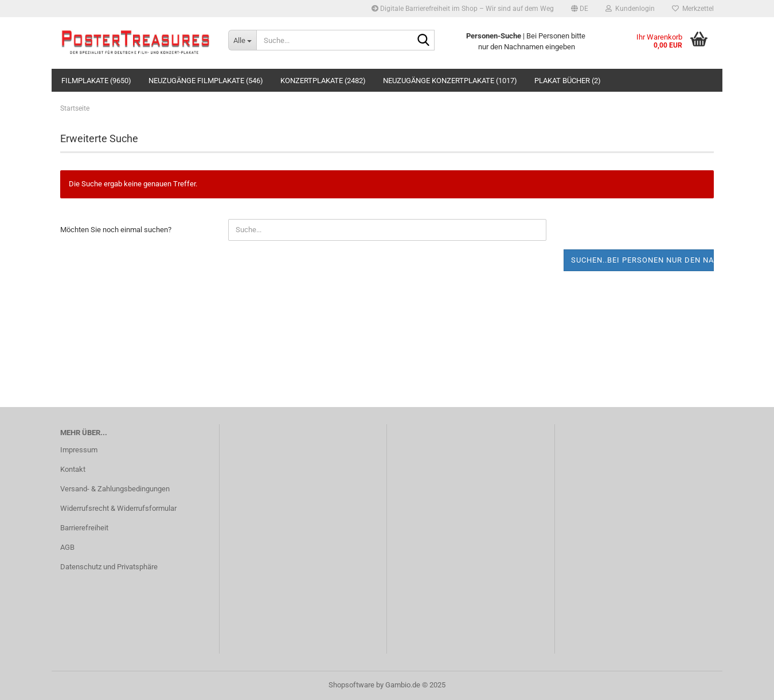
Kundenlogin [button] (630, 9)
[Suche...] (242, 40)
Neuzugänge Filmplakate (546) (206, 81)
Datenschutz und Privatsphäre (109, 567)
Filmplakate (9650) (96, 81)
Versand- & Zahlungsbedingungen (115, 489)
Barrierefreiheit (84, 528)
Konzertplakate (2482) (323, 81)
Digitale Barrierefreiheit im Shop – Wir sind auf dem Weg (463, 9)
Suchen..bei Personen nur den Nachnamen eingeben (643, 260)
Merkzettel (693, 9)
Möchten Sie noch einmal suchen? (116, 230)
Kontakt (73, 469)
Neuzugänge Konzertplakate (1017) (450, 81)
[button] (580, 9)
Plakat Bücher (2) (568, 81)
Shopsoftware (351, 685)
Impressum (79, 450)
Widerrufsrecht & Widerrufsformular (118, 508)
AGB (67, 547)
